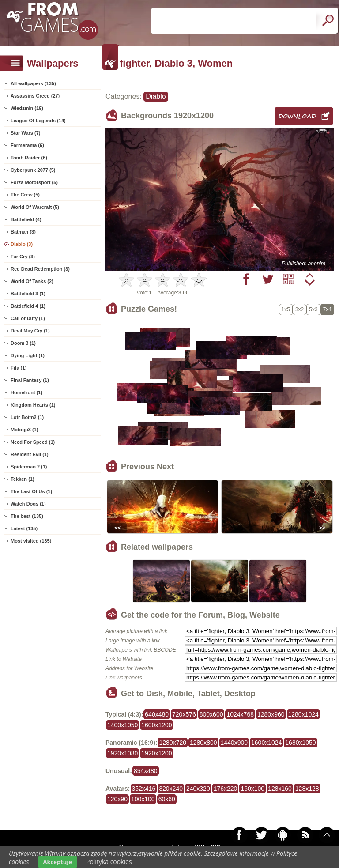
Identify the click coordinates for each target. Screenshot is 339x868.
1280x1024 (303, 714)
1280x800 (203, 743)
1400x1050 (122, 725)
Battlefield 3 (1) (28, 294)
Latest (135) (24, 528)
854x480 (146, 771)
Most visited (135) (31, 541)
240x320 (198, 789)
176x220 (226, 789)
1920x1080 (122, 753)
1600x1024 (266, 743)
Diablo (156, 96)
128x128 (307, 789)
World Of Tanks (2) (32, 281)
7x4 (327, 309)
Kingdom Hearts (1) (33, 405)
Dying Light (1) (28, 355)
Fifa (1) (19, 368)
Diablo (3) (22, 244)
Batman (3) (23, 232)
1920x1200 (156, 753)
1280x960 (271, 714)
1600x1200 (156, 725)
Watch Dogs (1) (28, 504)
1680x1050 (300, 743)
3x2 (299, 309)
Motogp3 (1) (24, 430)
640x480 (157, 714)
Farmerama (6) (27, 145)
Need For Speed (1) (33, 442)
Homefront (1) (26, 392)
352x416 (144, 789)
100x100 (143, 799)
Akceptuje (58, 862)
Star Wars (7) (25, 133)
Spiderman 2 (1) (29, 467)
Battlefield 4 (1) (28, 306)
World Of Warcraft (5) (35, 207)
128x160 (280, 789)
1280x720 (173, 743)
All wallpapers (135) (33, 83)
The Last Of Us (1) (31, 491)
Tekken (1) (23, 479)
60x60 (167, 799)
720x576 (184, 714)
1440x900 (234, 743)
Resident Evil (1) (30, 454)
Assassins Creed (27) (35, 96)
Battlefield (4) (26, 219)
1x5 (286, 309)
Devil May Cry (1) (30, 331)
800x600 (211, 714)
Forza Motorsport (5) (34, 182)
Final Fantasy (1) (30, 380)
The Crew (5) (25, 195)
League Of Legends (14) (38, 121)
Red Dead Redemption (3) (40, 269)
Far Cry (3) (23, 257)
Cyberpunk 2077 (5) (33, 170)
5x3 (313, 309)
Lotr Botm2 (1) (27, 417)
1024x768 (240, 714)
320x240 (171, 789)
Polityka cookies (109, 862)
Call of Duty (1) (28, 318)
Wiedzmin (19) (27, 108)
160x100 (252, 789)
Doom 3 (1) (23, 343)
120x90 (117, 799)
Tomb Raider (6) (29, 158)
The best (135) (27, 516)
